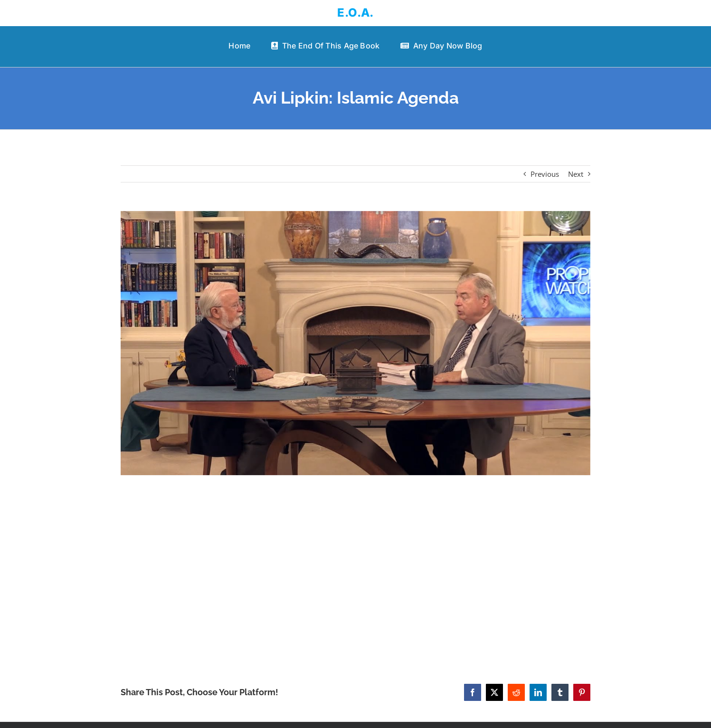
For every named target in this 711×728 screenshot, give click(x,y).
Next (576, 174)
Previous (545, 174)
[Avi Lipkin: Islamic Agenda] (355, 343)
